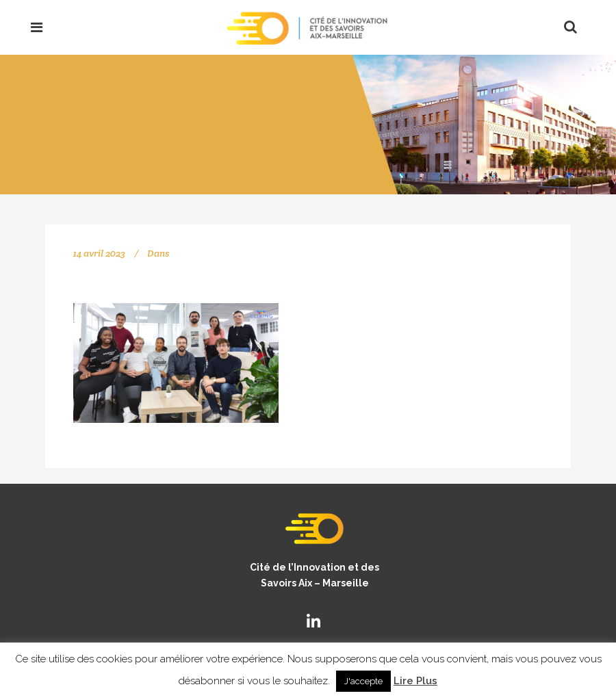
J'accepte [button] (363, 681)
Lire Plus (415, 681)
